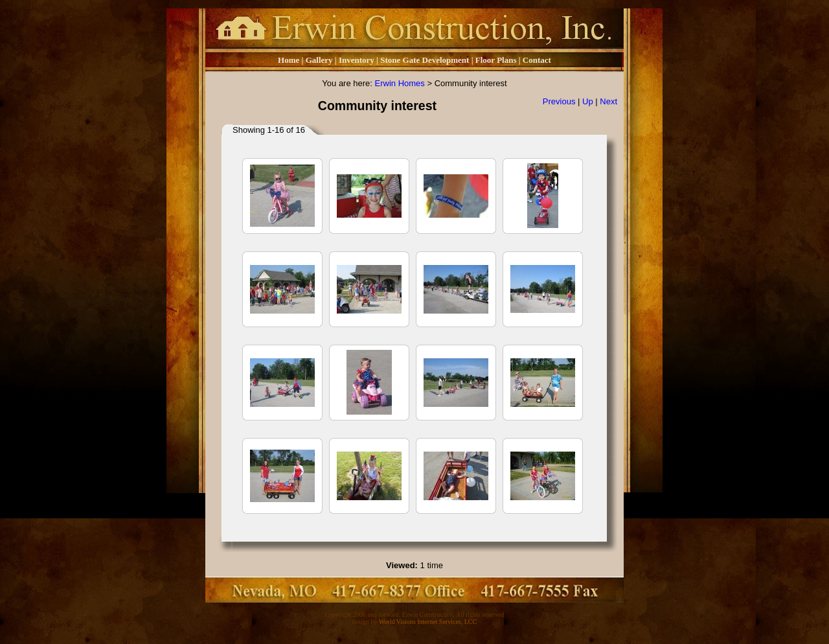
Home (289, 60)
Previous (559, 101)
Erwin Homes (400, 83)
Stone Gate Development (425, 60)
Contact (537, 60)
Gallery (319, 60)
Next (608, 101)
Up (588, 101)
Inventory (358, 60)
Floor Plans (496, 60)
